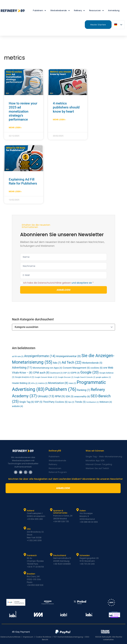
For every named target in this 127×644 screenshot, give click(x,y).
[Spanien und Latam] (51, 510)
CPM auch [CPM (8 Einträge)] (41, 373)
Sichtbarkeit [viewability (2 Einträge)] (92, 402)
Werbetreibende (60, 11)
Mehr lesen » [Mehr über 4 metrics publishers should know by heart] (59, 120)
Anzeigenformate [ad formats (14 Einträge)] (40, 356)
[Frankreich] (25, 555)
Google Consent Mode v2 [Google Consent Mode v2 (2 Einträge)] (46, 377)
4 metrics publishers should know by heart (66, 107)
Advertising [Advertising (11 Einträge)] (22, 368)
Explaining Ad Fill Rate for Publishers (23, 181)
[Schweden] (77, 555)
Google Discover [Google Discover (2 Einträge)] (66, 377)
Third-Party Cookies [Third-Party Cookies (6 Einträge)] (55, 402)
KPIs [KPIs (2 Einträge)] (34, 383)
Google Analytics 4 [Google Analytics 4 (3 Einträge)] (25, 377)
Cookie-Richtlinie (43, 637)
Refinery (79, 11)
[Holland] (25, 510)
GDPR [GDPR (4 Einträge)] (75, 373)
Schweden (85, 555)
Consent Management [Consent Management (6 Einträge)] (76, 368)
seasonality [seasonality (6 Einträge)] (82, 396)
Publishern (39, 11)
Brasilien (31, 574)
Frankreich (32, 555)
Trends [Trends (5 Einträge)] (80, 402)
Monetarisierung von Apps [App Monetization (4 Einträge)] (47, 368)
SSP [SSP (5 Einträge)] (38, 402)
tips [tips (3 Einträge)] (71, 402)
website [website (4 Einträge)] (17, 406)
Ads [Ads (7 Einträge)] (57, 363)
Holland (31, 511)
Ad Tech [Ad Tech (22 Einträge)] (72, 362)
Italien (83, 511)
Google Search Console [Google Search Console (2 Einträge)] (85, 377)
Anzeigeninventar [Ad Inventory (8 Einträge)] (68, 356)
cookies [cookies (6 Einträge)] (96, 368)
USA (29, 529)
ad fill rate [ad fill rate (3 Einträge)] (18, 356)
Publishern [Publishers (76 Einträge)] (61, 389)
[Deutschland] (51, 555)
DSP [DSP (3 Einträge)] (67, 373)
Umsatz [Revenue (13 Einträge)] (46, 396)
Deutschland (60, 555)
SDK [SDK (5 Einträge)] (69, 397)
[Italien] (77, 510)
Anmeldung (114, 10)
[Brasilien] (25, 573)
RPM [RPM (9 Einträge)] (60, 396)
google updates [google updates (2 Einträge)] (103, 377)
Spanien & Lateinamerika (60, 512)
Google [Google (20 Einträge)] (90, 372)
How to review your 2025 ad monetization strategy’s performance (23, 111)
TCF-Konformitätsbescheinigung (68, 637)
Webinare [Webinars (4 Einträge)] (106, 402)
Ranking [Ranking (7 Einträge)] (84, 390)
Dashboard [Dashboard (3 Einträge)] (56, 373)
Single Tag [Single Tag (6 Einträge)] (27, 402)
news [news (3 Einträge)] (72, 383)
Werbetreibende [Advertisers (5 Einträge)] (92, 363)
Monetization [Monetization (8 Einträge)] (58, 383)
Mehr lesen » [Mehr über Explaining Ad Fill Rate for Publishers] (15, 192)
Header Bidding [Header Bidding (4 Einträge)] (21, 383)
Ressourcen (96, 11)
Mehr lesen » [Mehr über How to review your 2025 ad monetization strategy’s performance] (15, 128)
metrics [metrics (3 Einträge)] (43, 383)
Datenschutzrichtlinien (11, 637)
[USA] (25, 528)
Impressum (28, 637)
